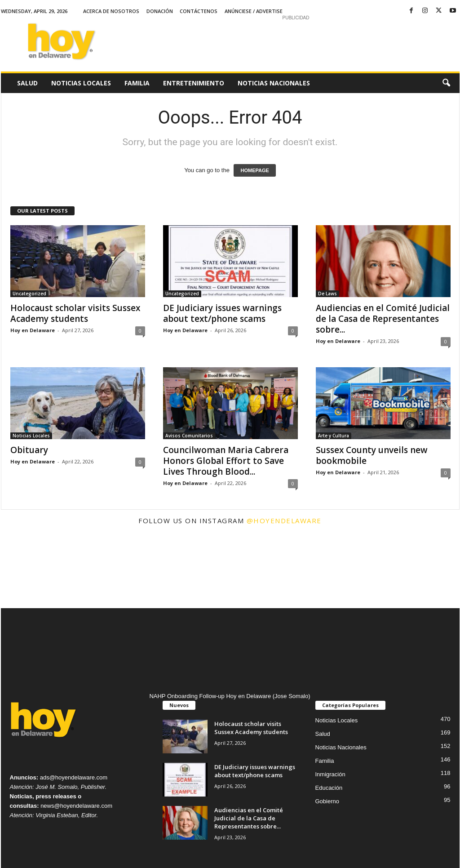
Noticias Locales (81, 83)
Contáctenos (199, 11)
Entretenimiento (194, 83)
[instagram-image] (39, 570)
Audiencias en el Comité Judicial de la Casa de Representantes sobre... (383, 319)
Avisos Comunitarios (189, 436)
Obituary (29, 450)
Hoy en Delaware (33, 330)
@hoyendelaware (284, 521)
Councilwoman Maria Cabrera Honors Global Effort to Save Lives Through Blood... (226, 461)
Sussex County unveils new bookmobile (372, 455)
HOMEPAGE (254, 170)
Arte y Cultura (334, 436)
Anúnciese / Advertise (254, 11)
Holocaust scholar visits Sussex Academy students (75, 313)
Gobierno (327, 801)
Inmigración (330, 774)
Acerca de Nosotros (111, 11)
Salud (27, 83)
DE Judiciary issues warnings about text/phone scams (222, 313)
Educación (329, 788)
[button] (446, 83)
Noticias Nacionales (274, 83)
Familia (137, 83)
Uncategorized (29, 294)
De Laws (327, 294)
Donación (160, 11)
